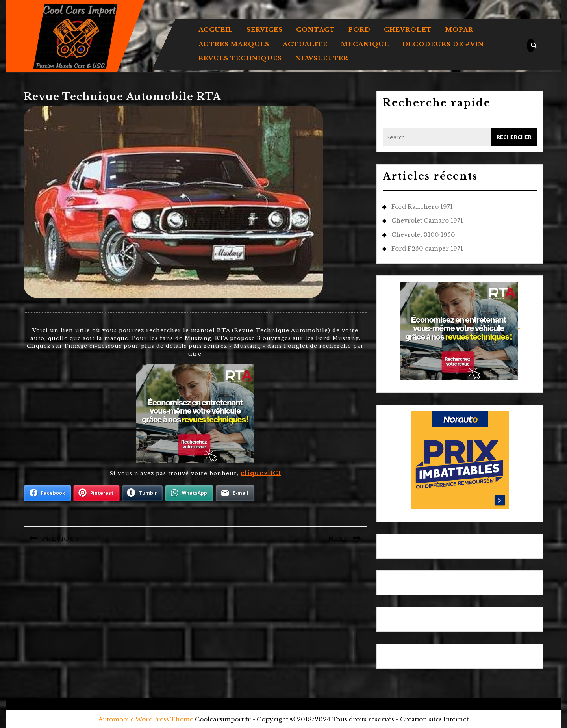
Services (265, 29)
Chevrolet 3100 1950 (423, 235)
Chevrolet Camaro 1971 (427, 220)
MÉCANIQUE (365, 44)
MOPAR (459, 29)
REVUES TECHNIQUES (240, 58)
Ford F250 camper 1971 (427, 248)
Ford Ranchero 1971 (422, 207)
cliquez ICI (261, 473)
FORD (359, 29)
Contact (316, 29)
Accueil (216, 29)
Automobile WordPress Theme (146, 719)
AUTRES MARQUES (234, 44)
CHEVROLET (408, 29)
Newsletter (322, 58)
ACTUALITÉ (305, 44)
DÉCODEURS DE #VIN (443, 44)
